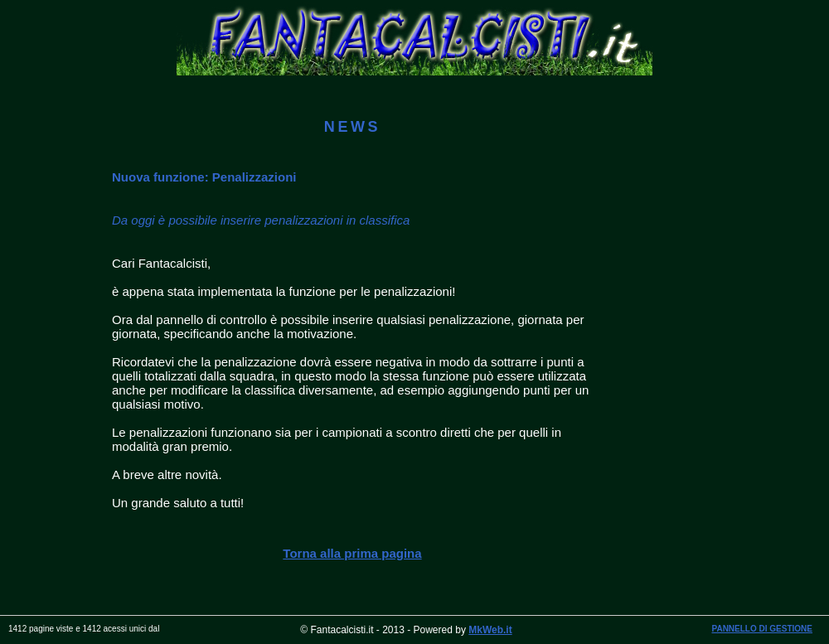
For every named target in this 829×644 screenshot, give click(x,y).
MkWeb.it (490, 630)
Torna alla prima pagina (352, 553)
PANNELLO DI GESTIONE (763, 629)
